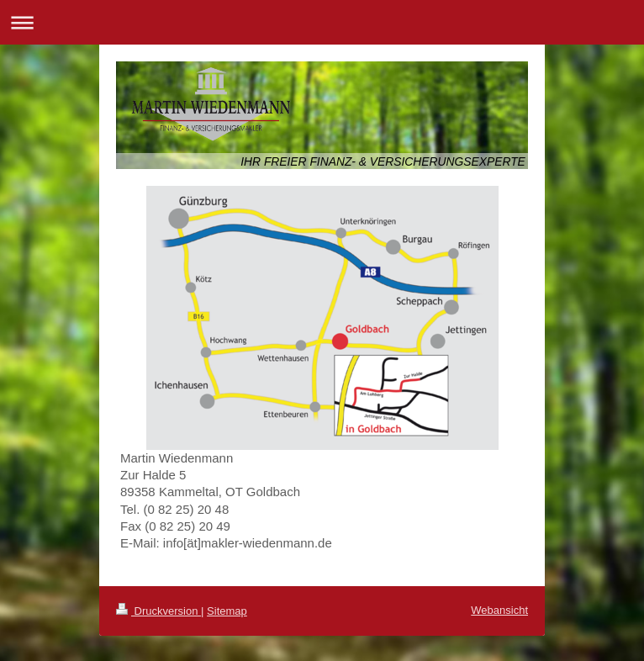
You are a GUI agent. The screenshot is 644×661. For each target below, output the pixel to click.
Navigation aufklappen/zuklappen (322, 22)
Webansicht (499, 610)
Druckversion (158, 611)
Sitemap (227, 611)
